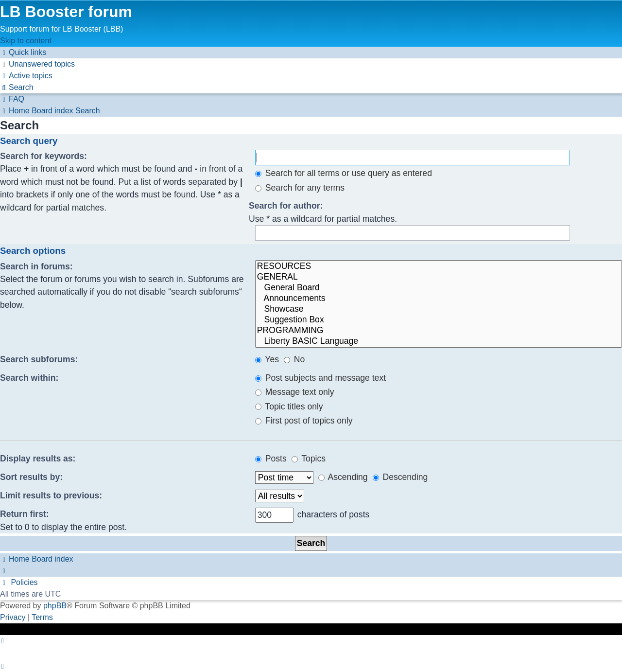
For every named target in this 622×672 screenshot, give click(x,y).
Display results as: (38, 459)
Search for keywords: (43, 156)
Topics (309, 459)
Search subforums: (39, 359)
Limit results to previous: (51, 495)
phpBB (55, 606)
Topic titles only (289, 407)
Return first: (25, 514)
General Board (439, 288)
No (294, 359)
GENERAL (439, 277)
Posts (271, 459)
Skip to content (26, 41)
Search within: (29, 378)
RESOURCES (439, 266)
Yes (267, 359)
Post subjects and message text (320, 378)
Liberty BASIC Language (439, 341)
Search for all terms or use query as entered (344, 173)
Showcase (439, 309)
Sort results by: (31, 477)
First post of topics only (304, 421)
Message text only (295, 392)
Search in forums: (36, 266)
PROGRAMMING (439, 331)
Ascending (343, 477)
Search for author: (286, 206)
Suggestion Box (439, 320)
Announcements (439, 299)
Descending (400, 477)
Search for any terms (300, 188)
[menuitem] (37, 64)
